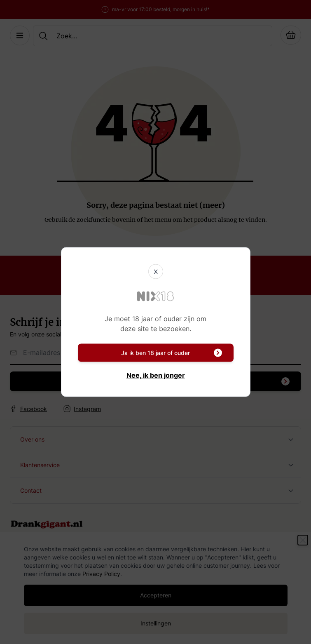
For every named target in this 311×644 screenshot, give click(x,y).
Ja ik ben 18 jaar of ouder (172, 353)
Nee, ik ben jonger (156, 375)
